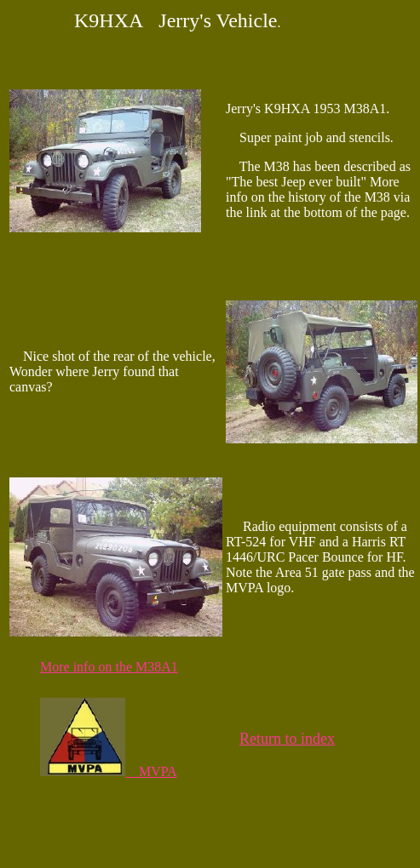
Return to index (287, 739)
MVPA (109, 771)
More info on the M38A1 (109, 667)
